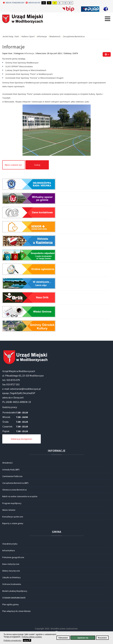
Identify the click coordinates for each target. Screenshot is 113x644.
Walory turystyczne (11, 571)
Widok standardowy (14, 3)
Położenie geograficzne (13, 557)
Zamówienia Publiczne (12, 476)
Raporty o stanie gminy (13, 523)
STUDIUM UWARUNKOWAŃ (14, 598)
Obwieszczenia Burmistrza (14, 490)
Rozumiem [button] (102, 638)
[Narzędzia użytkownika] (107, 54)
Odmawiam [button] (63, 638)
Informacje (29, 53)
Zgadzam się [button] (83, 638)
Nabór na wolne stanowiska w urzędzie (20, 496)
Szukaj (37, 165)
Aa (44, 3)
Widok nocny (33, 3)
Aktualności (7, 463)
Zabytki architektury (11, 577)
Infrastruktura (9, 550)
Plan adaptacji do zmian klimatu (16, 611)
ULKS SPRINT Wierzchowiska (19, 67)
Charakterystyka (10, 544)
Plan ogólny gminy (10, 604)
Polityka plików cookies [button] (32, 637)
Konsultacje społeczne (13, 517)
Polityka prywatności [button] (12, 640)
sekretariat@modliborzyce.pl (25, 389)
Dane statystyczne (11, 564)
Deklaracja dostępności (22, 439)
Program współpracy (12, 503)
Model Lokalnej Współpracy (15, 591)
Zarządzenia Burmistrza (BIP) (15, 483)
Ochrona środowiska (12, 584)
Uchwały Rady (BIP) (11, 470)
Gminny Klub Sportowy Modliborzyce (22, 63)
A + (70, 3)
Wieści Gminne (9, 510)
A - (60, 3)
